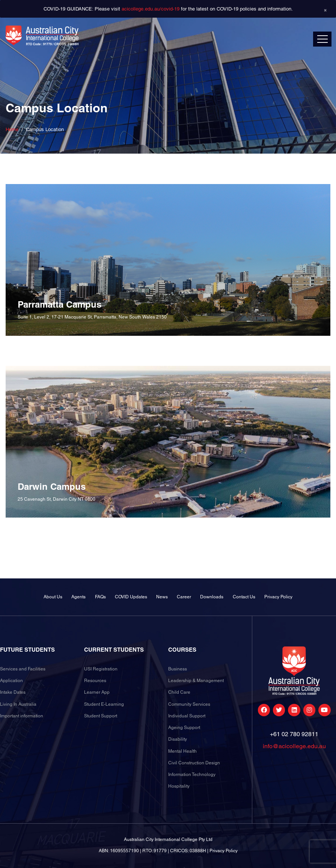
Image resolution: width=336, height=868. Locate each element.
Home (12, 129)
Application (11, 681)
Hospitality (179, 786)
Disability (178, 739)
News (162, 597)
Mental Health (182, 751)
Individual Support (187, 716)
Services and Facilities (23, 669)
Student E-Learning (104, 704)
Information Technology (192, 774)
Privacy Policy (278, 597)
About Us (53, 597)
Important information (22, 716)
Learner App (97, 692)
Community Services (189, 704)
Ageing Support (184, 728)
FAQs (100, 597)
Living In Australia (18, 704)
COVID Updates (131, 597)
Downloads (212, 597)
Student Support (101, 716)
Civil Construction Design (194, 763)
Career (184, 597)
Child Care (179, 692)
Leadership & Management (196, 681)
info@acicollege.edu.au (294, 746)
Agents (78, 597)
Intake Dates (13, 692)
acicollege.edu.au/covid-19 (151, 9)
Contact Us (244, 597)
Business (178, 669)
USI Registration (101, 669)
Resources (95, 681)
